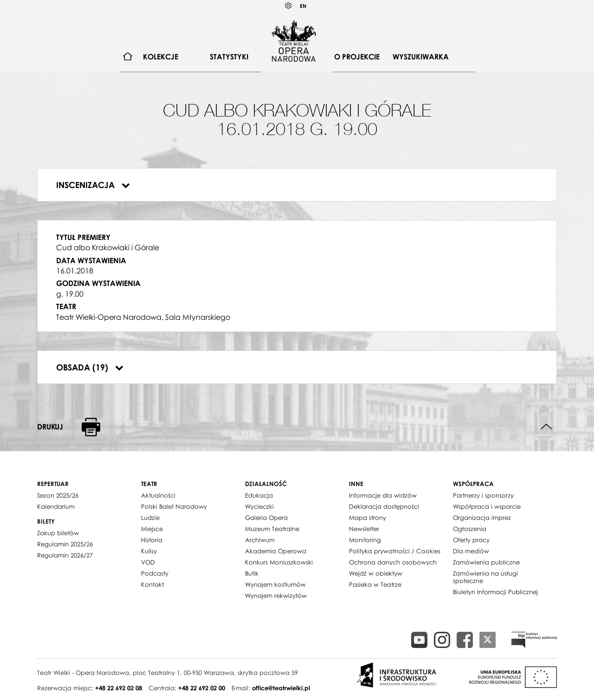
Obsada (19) (90, 367)
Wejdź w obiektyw (376, 573)
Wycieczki (259, 506)
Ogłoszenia (470, 529)
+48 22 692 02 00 (202, 688)
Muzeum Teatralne (272, 529)
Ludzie (150, 518)
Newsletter (364, 529)
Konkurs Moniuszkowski (279, 562)
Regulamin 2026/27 (65, 555)
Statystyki (229, 57)
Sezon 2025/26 (58, 495)
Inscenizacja (93, 185)
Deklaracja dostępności (384, 506)
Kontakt (152, 584)
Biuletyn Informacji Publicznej (495, 592)
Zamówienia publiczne (486, 562)
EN (303, 6)
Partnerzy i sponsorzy (483, 495)
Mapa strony (368, 518)
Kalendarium (56, 506)
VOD (148, 562)
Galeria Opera (266, 518)
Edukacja (259, 495)
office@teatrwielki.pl (281, 688)
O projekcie (357, 57)
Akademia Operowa (276, 551)
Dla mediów (471, 551)
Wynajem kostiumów (275, 584)
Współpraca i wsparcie (487, 506)
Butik (252, 573)
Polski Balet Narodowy (174, 506)
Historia (152, 540)
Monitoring (365, 540)
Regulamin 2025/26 (65, 544)
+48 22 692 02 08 (119, 688)
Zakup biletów (58, 533)
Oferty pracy (471, 540)
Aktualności (158, 495)
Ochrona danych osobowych (393, 562)
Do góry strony (546, 427)
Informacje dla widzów (383, 495)
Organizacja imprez (482, 518)
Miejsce (152, 529)
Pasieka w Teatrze (375, 584)
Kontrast (289, 6)
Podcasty (155, 573)
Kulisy (149, 551)
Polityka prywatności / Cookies (395, 551)
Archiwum (260, 540)
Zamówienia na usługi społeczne (485, 577)
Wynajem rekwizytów (276, 596)
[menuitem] (128, 57)
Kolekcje (161, 57)
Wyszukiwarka (421, 57)
